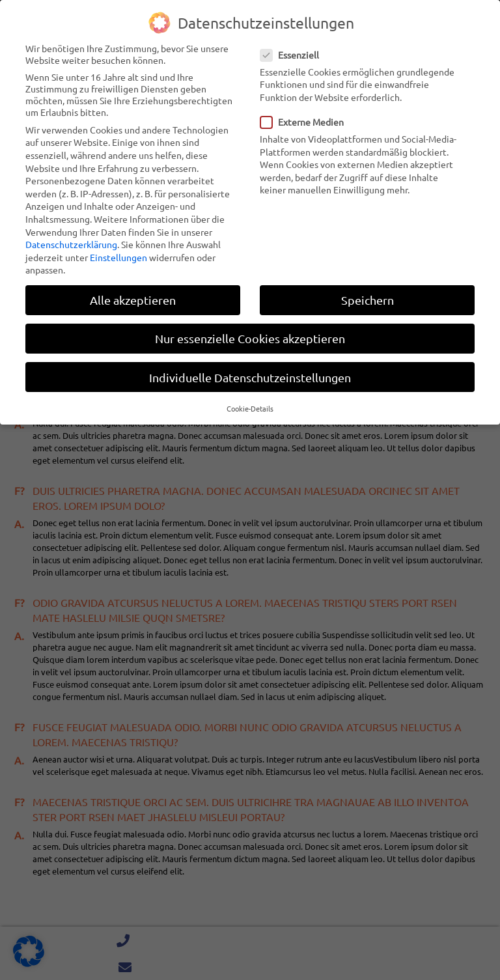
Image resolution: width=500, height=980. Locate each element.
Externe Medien (306, 120)
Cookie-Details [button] (250, 407)
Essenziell (294, 53)
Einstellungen (118, 256)
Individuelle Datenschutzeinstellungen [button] (250, 376)
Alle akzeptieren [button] (133, 299)
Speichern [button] (368, 299)
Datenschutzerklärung (71, 244)
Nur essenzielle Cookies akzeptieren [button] (250, 338)
